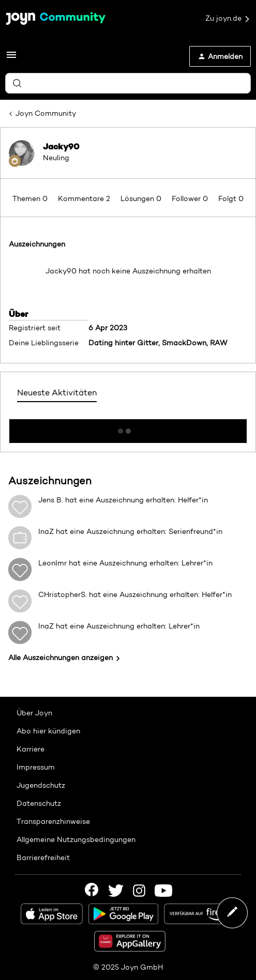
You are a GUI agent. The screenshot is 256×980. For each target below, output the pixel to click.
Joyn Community (46, 113)
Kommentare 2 (85, 198)
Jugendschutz (41, 785)
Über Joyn (34, 713)
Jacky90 (61, 146)
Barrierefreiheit (43, 857)
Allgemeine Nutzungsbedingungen (76, 839)
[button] (11, 58)
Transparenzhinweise (53, 821)
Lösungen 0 (142, 198)
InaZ (46, 531)
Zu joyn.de (228, 19)
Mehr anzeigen (128, 428)
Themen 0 (31, 198)
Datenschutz (39, 803)
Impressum (36, 767)
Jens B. (51, 500)
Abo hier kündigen (48, 731)
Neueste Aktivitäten (57, 393)
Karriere (31, 749)
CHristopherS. (63, 594)
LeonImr (52, 563)
